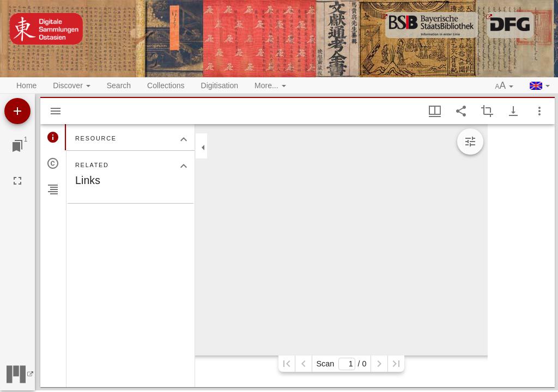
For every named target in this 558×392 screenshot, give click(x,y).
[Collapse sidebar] (203, 148)
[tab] (53, 137)
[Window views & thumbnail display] (435, 111)
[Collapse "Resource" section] (184, 139)
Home (26, 85)
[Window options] (539, 111)
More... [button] (270, 85)
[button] (505, 86)
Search (119, 85)
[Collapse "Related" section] (184, 166)
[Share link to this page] (461, 111)
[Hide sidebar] (56, 111)
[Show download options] (513, 111)
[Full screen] (17, 181)
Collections (166, 85)
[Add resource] (17, 111)
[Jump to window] (17, 146)
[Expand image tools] (470, 142)
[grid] (521, 256)
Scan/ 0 (341, 364)
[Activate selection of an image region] (487, 111)
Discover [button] (71, 85)
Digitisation (220, 85)
